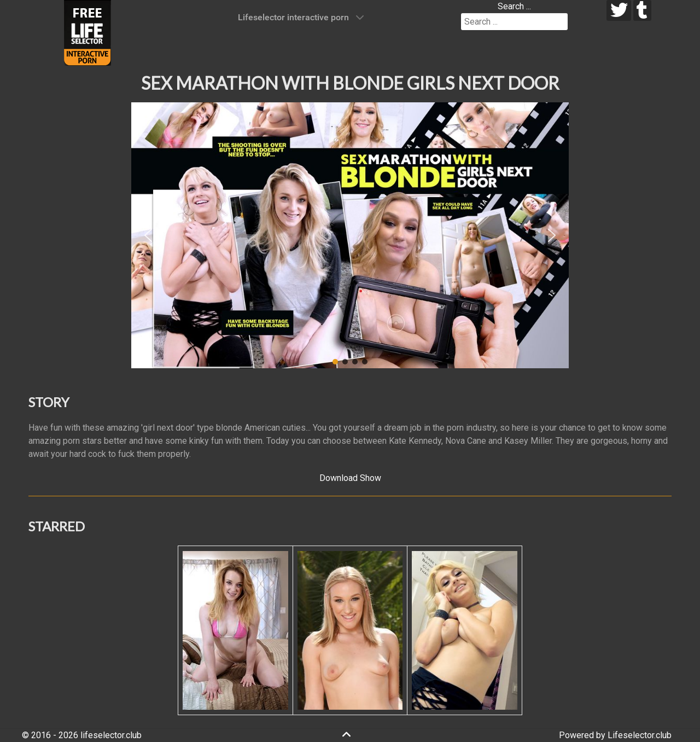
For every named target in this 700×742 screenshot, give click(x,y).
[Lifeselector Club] (87, 32)
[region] (350, 235)
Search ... (514, 6)
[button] (148, 235)
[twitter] (619, 10)
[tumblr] (642, 10)
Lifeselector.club (640, 735)
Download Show (350, 478)
